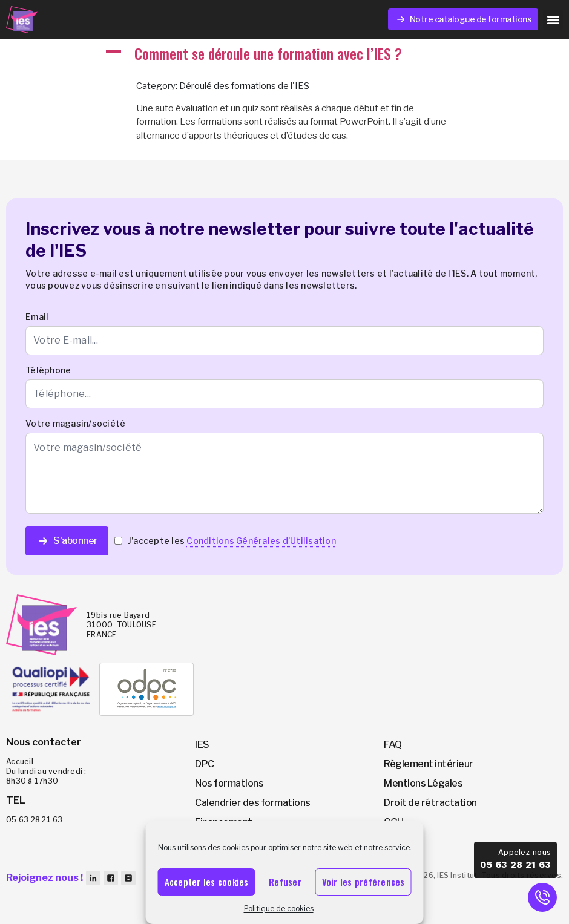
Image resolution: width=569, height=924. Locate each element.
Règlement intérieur (429, 764)
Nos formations (229, 783)
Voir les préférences (363, 882)
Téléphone (48, 370)
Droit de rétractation (430, 803)
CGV (394, 841)
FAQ (393, 745)
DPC (205, 764)
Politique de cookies (279, 909)
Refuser (285, 882)
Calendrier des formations (253, 803)
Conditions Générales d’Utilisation (261, 541)
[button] (553, 20)
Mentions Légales (423, 783)
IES (202, 745)
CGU (394, 822)
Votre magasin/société (75, 423)
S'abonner (67, 541)
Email (37, 317)
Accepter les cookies (207, 882)
